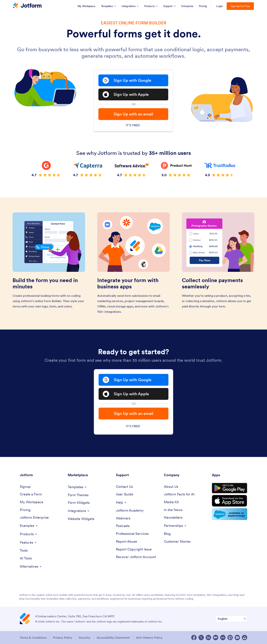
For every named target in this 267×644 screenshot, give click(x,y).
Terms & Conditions (33, 638)
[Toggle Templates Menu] (77, 487)
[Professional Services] (132, 534)
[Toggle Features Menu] (28, 542)
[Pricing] (25, 510)
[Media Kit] (171, 502)
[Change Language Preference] (232, 619)
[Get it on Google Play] (230, 488)
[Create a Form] (31, 494)
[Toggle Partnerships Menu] (175, 526)
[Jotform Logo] (27, 6)
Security (84, 638)
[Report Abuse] (126, 542)
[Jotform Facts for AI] (179, 494)
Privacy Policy (63, 638)
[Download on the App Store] (230, 501)
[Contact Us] (124, 487)
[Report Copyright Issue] (134, 549)
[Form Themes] (78, 495)
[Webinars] (123, 518)
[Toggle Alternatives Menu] (31, 566)
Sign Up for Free (240, 6)
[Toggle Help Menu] (121, 502)
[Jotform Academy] (130, 511)
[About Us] (171, 487)
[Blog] (167, 534)
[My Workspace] (31, 502)
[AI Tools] (26, 558)
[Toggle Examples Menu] (29, 526)
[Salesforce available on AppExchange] (230, 514)
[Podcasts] (123, 526)
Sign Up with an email (133, 114)
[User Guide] (125, 494)
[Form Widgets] (79, 503)
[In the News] (173, 510)
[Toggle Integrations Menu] (79, 511)
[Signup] (25, 487)
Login (220, 6)
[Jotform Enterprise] (34, 518)
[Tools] (24, 551)
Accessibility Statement (113, 638)
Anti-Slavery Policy (149, 638)
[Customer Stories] (177, 542)
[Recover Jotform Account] (136, 557)
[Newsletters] (173, 518)
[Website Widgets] (81, 519)
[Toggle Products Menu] (29, 534)
